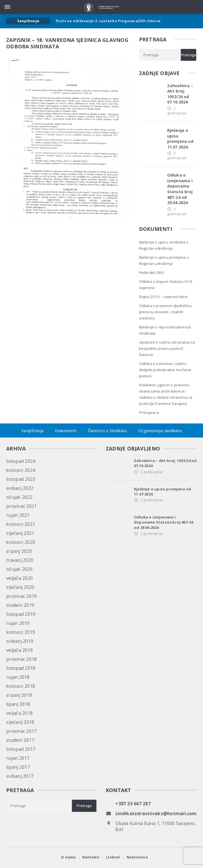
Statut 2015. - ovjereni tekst (163, 297)
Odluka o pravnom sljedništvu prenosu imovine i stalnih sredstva (166, 312)
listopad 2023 (21, 479)
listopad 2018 (21, 668)
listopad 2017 (21, 749)
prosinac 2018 (21, 659)
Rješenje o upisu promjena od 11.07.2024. (180, 139)
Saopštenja (32, 430)
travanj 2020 (20, 560)
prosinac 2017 (21, 731)
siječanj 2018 (20, 722)
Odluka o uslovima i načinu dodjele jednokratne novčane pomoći (165, 370)
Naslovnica (137, 857)
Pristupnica (149, 412)
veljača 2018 (19, 713)
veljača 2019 (19, 650)
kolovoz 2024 (21, 470)
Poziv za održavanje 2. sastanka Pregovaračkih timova (108, 21)
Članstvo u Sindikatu (107, 430)
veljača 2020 (19, 578)
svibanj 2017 (20, 776)
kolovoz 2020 (21, 542)
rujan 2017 (18, 758)
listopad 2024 (21, 461)
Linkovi (113, 857)
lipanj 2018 (18, 704)
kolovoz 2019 (21, 632)
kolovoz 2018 (21, 686)
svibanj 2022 (20, 488)
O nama (68, 857)
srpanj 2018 (19, 695)
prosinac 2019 (21, 596)
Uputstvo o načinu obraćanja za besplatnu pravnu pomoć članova (167, 348)
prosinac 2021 (21, 506)
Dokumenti (66, 430)
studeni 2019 (20, 605)
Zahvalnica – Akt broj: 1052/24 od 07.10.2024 (180, 94)
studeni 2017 (20, 740)
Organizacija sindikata (160, 430)
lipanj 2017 (18, 767)
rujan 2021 (18, 515)
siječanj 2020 (20, 587)
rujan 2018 (18, 677)
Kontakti (91, 857)
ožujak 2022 (19, 497)
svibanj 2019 (20, 641)
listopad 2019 (21, 614)
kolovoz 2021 (21, 524)
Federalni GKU (152, 272)
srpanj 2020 (19, 551)
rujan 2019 (18, 623)
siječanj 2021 (20, 533)
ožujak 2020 (19, 569)
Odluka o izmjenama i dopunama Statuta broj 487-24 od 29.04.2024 (180, 189)
